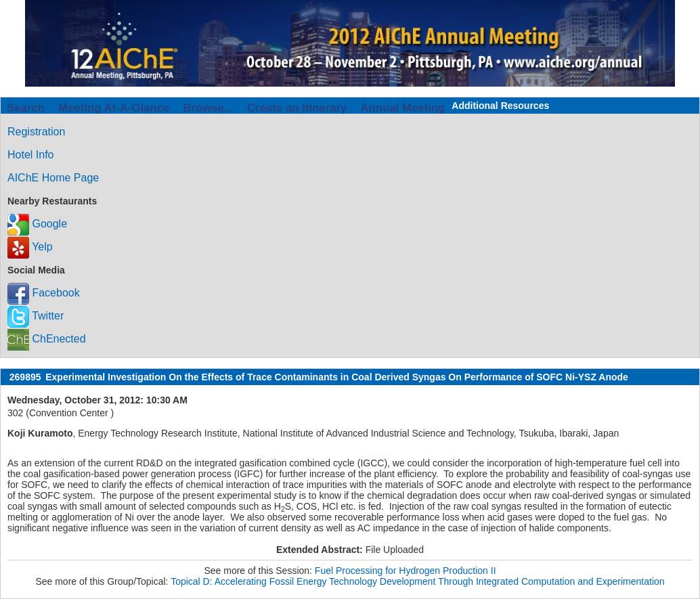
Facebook (44, 293)
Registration (36, 132)
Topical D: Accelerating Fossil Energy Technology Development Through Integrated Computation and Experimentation (417, 581)
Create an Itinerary (297, 108)
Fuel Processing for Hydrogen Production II (406, 571)
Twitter (36, 316)
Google (37, 224)
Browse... (208, 108)
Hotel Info (30, 155)
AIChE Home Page (53, 178)
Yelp (30, 247)
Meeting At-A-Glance (114, 108)
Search (26, 108)
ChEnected (47, 339)
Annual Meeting (402, 108)
